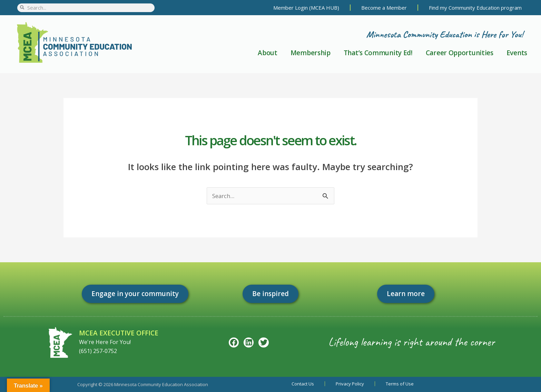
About (268, 53)
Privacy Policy (350, 384)
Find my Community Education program (475, 8)
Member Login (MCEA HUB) (306, 8)
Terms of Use (400, 384)
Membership (311, 53)
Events (517, 53)
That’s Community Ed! (378, 53)
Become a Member (384, 8)
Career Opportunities (460, 53)
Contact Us (303, 384)
